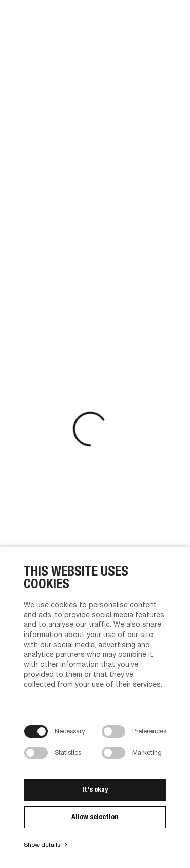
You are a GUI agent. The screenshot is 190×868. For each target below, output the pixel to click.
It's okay (95, 789)
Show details (46, 845)
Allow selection (95, 817)
